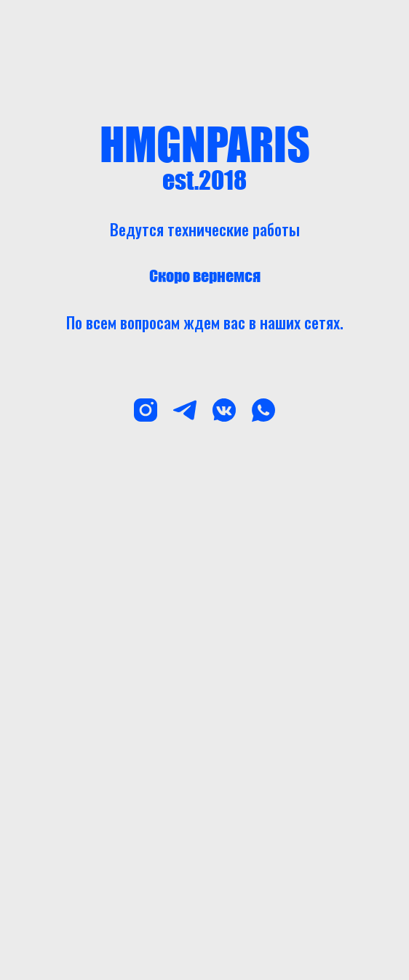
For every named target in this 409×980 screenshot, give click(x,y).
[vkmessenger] (224, 410)
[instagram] (146, 410)
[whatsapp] (263, 410)
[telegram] (185, 410)
